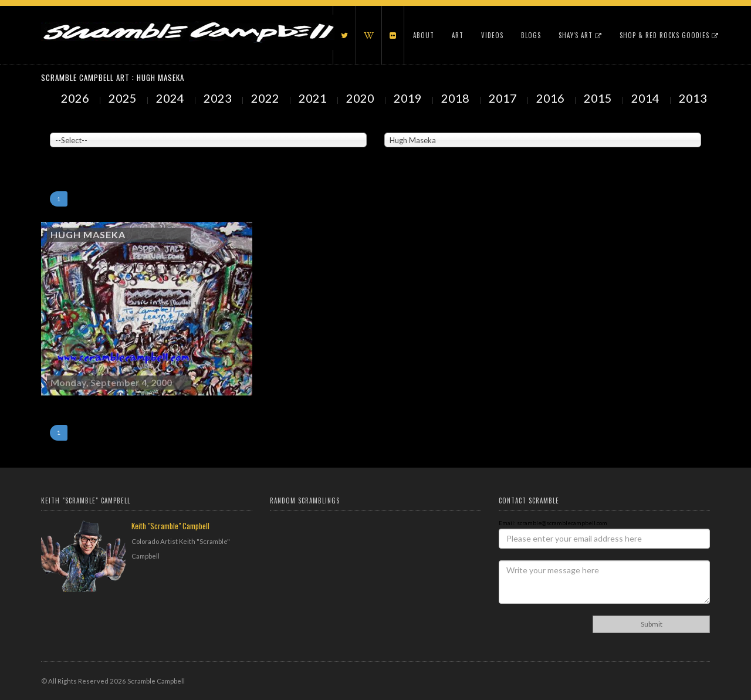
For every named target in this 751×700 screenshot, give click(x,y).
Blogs (531, 35)
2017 (504, 98)
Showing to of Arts (75, 153)
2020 (361, 98)
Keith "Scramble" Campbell (170, 526)
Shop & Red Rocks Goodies (669, 35)
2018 (456, 98)
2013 (694, 98)
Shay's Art (580, 35)
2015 (599, 98)
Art (458, 35)
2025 (124, 98)
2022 (266, 98)
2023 (219, 98)
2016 (552, 98)
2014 (647, 98)
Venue (59, 124)
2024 (171, 98)
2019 (409, 98)
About (424, 35)
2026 (76, 98)
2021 (314, 98)
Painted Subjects (408, 124)
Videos (492, 35)
